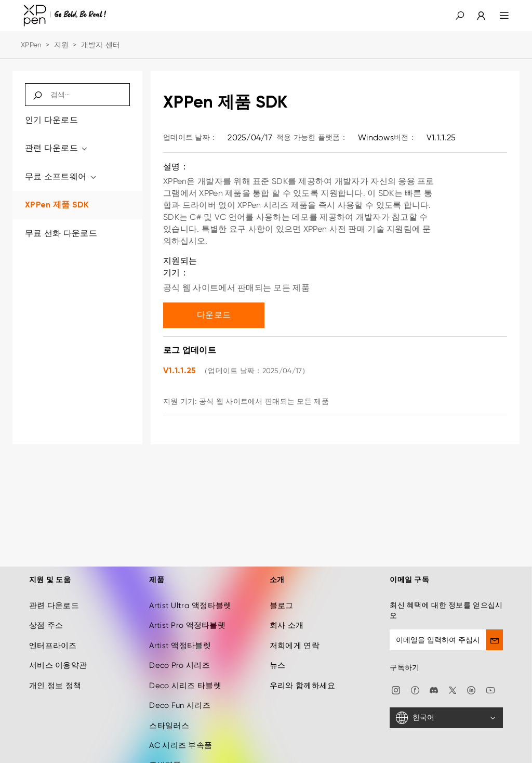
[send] (494, 630)
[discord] (434, 680)
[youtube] (490, 680)
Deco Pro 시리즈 (179, 656)
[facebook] (415, 680)
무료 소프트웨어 (61, 176)
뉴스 (278, 656)
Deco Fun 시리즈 (179, 696)
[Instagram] (396, 680)
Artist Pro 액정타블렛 (187, 616)
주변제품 (165, 756)
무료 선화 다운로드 (61, 233)
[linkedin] (471, 680)
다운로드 (214, 315)
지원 (62, 45)
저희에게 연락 (295, 636)
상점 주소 (46, 616)
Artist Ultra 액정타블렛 (190, 596)
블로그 (282, 596)
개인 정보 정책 (55, 676)
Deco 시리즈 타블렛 (185, 676)
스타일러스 (169, 716)
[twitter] (453, 680)
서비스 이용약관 (58, 656)
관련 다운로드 (57, 148)
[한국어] (446, 708)
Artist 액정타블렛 (180, 636)
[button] (460, 16)
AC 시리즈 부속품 (181, 736)
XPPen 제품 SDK (57, 205)
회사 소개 (287, 616)
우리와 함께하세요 (303, 676)
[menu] (498, 16)
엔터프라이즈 (53, 636)
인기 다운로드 (51, 120)
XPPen (31, 45)
